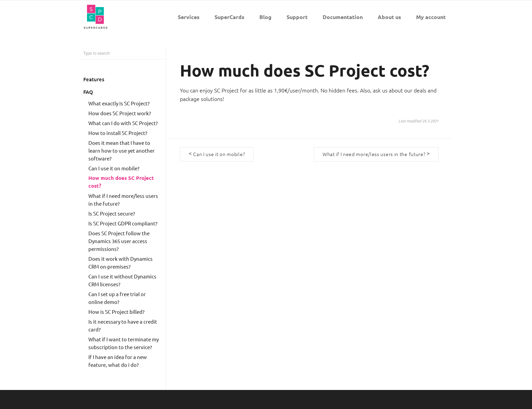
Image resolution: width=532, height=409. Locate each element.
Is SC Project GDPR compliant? (123, 223)
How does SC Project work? (120, 113)
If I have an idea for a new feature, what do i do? (118, 361)
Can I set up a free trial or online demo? (117, 298)
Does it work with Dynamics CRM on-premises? (121, 262)
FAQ (88, 92)
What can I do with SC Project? (123, 123)
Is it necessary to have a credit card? (123, 325)
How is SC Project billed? (116, 312)
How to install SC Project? (118, 133)
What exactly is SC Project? (119, 103)
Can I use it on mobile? (114, 168)
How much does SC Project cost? (121, 182)
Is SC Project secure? (112, 213)
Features (94, 79)
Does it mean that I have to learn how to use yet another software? (122, 150)
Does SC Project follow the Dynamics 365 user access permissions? (119, 241)
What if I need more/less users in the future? (123, 200)
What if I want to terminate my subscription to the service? (124, 343)
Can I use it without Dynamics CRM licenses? (122, 280)
